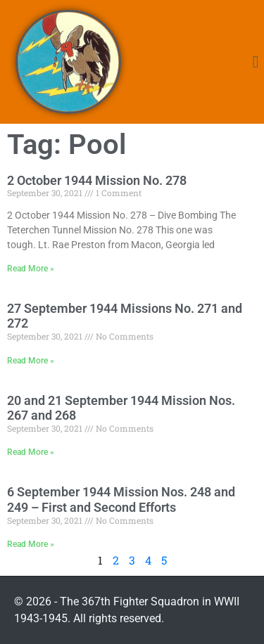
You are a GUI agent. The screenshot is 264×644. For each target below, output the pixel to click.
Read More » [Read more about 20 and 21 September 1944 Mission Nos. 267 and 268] (31, 452)
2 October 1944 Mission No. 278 (97, 180)
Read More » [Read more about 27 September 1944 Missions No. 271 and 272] (31, 361)
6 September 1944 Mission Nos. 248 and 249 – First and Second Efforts (121, 500)
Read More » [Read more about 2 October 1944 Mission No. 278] (31, 269)
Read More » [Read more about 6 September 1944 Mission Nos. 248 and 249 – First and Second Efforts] (31, 544)
